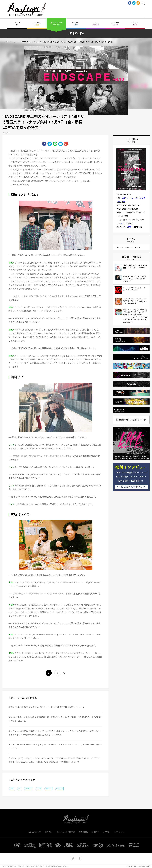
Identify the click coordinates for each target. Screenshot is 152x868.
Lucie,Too (121, 202)
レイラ (39, 789)
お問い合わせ (119, 832)
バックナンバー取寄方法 (65, 832)
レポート (76, 24)
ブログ (135, 24)
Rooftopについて (34, 832)
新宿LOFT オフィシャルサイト (128, 247)
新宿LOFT (59, 789)
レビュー (115, 24)
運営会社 (48, 832)
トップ (17, 24)
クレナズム (28, 789)
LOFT (129, 227)
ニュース (37, 24)
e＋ (121, 223)
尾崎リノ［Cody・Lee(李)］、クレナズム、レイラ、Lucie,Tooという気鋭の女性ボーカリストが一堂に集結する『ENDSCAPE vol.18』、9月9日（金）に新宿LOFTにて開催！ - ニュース (55, 760)
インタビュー (56, 24)
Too (19, 789)
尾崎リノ (49, 789)
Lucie (12, 789)
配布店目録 (83, 832)
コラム (96, 24)
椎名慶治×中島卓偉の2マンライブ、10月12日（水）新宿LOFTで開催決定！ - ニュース (47, 707)
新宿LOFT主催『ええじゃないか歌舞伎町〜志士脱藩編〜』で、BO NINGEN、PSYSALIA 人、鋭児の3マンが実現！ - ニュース (55, 719)
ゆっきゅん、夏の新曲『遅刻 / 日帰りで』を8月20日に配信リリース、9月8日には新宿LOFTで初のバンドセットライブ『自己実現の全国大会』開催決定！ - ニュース (55, 733)
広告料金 (106, 832)
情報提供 (95, 832)
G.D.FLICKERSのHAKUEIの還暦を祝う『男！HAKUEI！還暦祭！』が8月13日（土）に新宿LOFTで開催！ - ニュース (55, 746)
